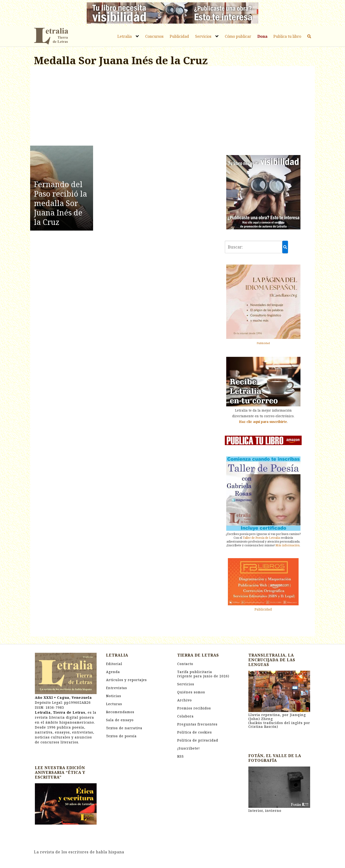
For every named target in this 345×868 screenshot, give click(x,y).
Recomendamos (120, 712)
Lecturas (114, 704)
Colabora (185, 716)
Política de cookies (195, 732)
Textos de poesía (121, 736)
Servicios (203, 36)
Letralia (125, 36)
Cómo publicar (238, 36)
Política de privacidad (198, 740)
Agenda (113, 672)
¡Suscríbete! (189, 748)
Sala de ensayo (120, 720)
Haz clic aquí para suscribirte (263, 422)
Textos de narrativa (124, 728)
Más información (287, 545)
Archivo (185, 700)
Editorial (114, 664)
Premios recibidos (194, 708)
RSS (181, 756)
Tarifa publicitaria (203, 674)
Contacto (185, 664)
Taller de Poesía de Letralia (261, 538)
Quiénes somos (191, 692)
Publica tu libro (287, 36)
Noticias (114, 696)
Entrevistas (117, 688)
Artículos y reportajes (126, 680)
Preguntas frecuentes (197, 724)
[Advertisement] (125, 107)
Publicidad (179, 36)
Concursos (154, 36)
